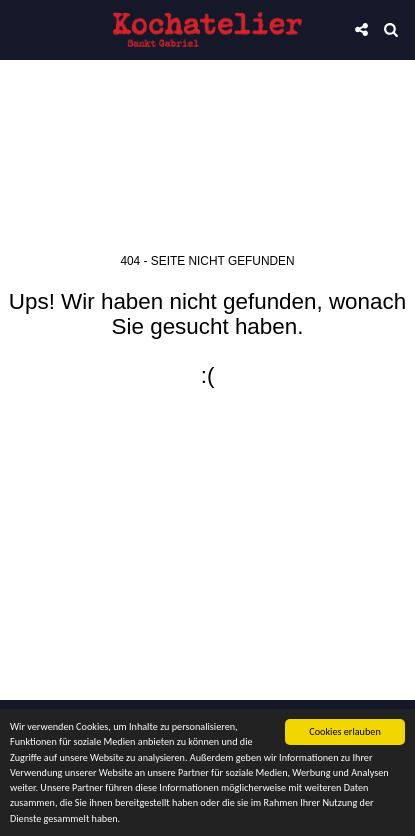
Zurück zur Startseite (208, 440)
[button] (22, 29)
